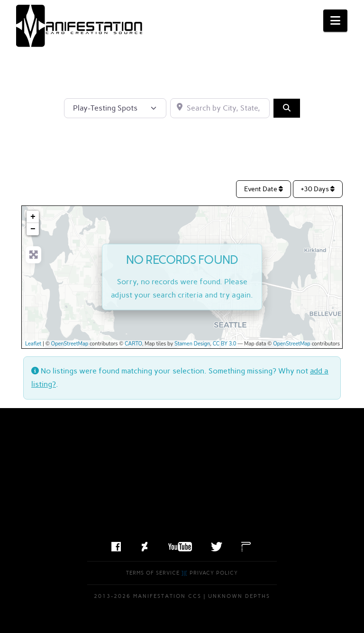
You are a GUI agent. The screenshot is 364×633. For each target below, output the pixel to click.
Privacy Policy (214, 573)
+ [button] (33, 217)
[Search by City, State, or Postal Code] (220, 108)
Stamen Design (192, 344)
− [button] (33, 229)
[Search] (287, 108)
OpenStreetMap (70, 344)
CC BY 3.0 (225, 344)
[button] (335, 21)
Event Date (264, 189)
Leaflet (33, 344)
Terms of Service (153, 573)
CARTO (133, 344)
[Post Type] (115, 108)
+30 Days (318, 189)
